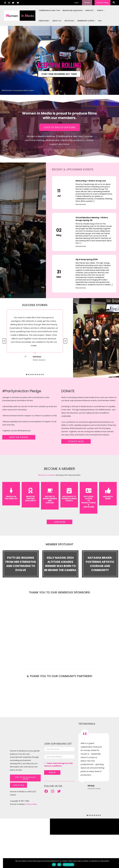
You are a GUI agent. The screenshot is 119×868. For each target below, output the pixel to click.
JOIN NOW (59, 522)
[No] (116, 863)
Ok (51, 865)
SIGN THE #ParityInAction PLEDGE (25, 773)
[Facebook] (5, 3)
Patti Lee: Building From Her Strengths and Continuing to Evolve (21, 564)
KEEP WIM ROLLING (59, 65)
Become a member (47, 475)
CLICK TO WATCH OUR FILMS (59, 127)
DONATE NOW (76, 441)
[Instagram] (9, 3)
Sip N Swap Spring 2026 (87, 259)
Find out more (81, 204)
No (56, 865)
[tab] (27, 375)
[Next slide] (65, 341)
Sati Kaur (37, 357)
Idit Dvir (91, 780)
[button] (87, 3)
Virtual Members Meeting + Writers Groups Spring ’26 (92, 219)
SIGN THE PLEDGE (19, 437)
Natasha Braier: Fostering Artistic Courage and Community (100, 564)
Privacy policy (65, 865)
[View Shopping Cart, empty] (18, 3)
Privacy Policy (31, 799)
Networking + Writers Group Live (91, 181)
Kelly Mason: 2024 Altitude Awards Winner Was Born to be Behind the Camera (60, 564)
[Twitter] (13, 3)
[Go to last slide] (4, 341)
